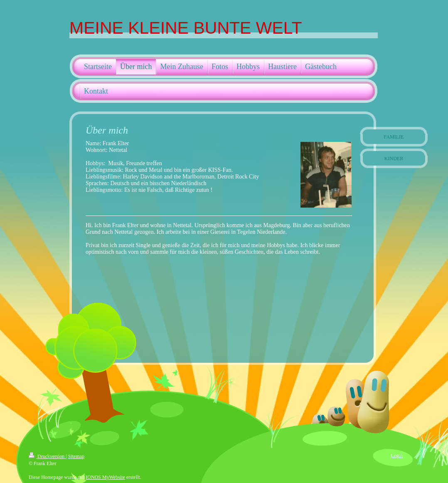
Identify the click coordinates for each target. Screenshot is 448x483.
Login (397, 456)
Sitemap (76, 456)
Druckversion (47, 456)
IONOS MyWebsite (105, 477)
